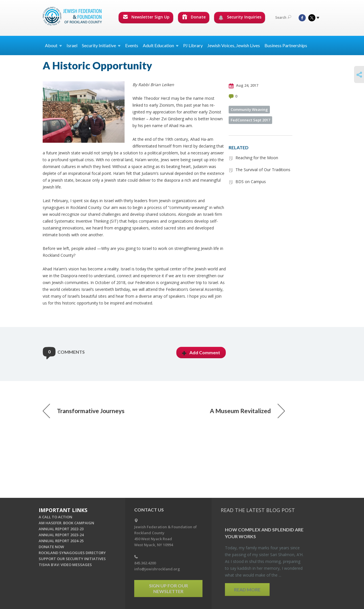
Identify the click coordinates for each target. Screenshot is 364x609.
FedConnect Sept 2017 (250, 120)
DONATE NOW (51, 547)
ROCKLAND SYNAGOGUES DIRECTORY (72, 553)
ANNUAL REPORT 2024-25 (61, 541)
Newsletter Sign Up (146, 17)
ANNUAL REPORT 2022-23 (61, 529)
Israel (72, 45)
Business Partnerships (286, 45)
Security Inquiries (240, 17)
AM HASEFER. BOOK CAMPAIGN (66, 523)
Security (101, 45)
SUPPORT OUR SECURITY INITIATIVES (72, 559)
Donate (194, 17)
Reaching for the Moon (257, 158)
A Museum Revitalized (247, 411)
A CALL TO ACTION (55, 517)
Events (132, 45)
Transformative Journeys (84, 411)
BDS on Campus (251, 182)
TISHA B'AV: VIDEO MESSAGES (65, 565)
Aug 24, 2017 (243, 86)
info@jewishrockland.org (157, 569)
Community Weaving (249, 109)
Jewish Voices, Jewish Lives (234, 45)
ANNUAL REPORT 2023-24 (61, 535)
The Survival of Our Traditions (263, 170)
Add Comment (201, 352)
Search (283, 17)
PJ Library (193, 45)
